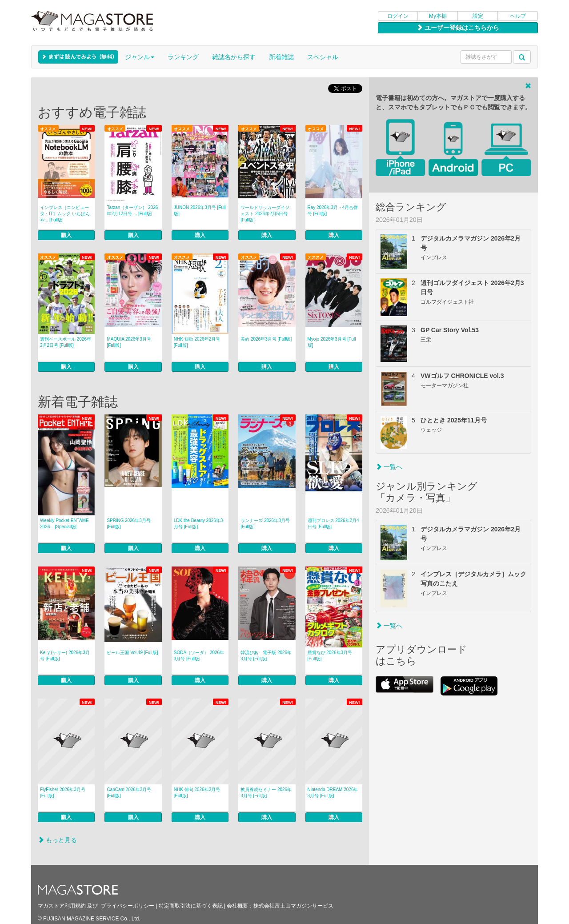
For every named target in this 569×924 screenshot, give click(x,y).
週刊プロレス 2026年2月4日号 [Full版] (333, 524)
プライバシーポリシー (128, 906)
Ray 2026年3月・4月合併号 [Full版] (333, 211)
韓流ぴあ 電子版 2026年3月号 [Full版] (266, 656)
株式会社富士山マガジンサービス (293, 906)
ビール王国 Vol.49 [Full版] (132, 653)
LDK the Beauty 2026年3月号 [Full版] (198, 524)
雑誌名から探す (234, 57)
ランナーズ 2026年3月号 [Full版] (265, 524)
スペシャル (323, 57)
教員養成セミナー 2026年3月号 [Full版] (266, 793)
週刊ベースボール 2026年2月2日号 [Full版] (66, 342)
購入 (66, 235)
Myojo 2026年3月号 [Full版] (332, 342)
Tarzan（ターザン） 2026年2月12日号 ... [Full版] (132, 211)
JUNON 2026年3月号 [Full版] (200, 211)
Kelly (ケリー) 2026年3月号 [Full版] (65, 656)
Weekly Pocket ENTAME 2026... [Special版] (64, 524)
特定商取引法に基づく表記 (191, 906)
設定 (478, 16)
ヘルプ (518, 16)
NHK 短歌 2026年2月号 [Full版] (197, 342)
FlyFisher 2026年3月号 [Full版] (63, 793)
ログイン (398, 16)
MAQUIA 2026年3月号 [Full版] (129, 342)
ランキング (183, 57)
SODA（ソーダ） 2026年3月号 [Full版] (199, 656)
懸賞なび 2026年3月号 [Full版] (330, 656)
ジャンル (140, 57)
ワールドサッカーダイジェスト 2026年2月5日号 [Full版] (265, 214)
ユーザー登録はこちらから (458, 28)
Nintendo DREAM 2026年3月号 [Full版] (333, 793)
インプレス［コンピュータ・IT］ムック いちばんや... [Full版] (65, 214)
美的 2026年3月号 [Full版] (266, 339)
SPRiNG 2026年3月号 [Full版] (128, 524)
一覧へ (389, 467)
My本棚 (438, 16)
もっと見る (57, 840)
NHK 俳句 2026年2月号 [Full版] (197, 793)
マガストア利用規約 (62, 906)
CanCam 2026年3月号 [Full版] (129, 793)
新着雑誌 (281, 57)
